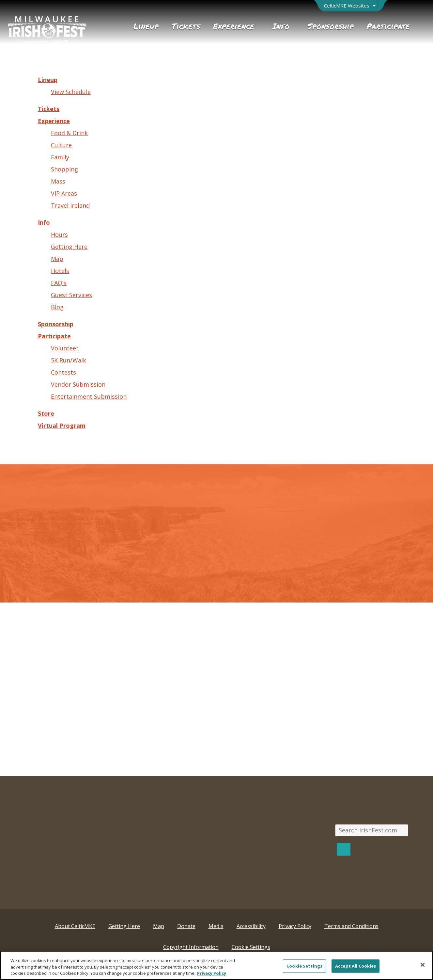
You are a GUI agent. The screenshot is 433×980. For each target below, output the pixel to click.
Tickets (49, 109)
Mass (58, 181)
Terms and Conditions (351, 926)
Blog (57, 307)
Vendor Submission (78, 384)
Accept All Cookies (356, 966)
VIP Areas (64, 193)
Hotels (60, 271)
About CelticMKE (75, 926)
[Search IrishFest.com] (372, 830)
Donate (186, 926)
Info (44, 222)
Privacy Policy (295, 926)
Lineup (48, 80)
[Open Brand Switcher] (351, 6)
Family (60, 157)
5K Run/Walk (69, 360)
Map (57, 259)
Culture (61, 145)
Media (216, 926)
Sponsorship (56, 324)
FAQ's (59, 283)
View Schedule (71, 92)
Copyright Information (191, 947)
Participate (54, 336)
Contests (63, 372)
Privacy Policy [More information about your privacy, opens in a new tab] (212, 973)
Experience (54, 121)
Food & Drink (69, 133)
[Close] (423, 965)
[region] (216, 965)
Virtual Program (62, 426)
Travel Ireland (70, 205)
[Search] (344, 849)
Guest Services (71, 295)
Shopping (64, 169)
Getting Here (69, 247)
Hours (59, 234)
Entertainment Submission (89, 396)
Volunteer (65, 348)
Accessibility (251, 926)
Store (46, 413)
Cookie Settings (251, 947)
